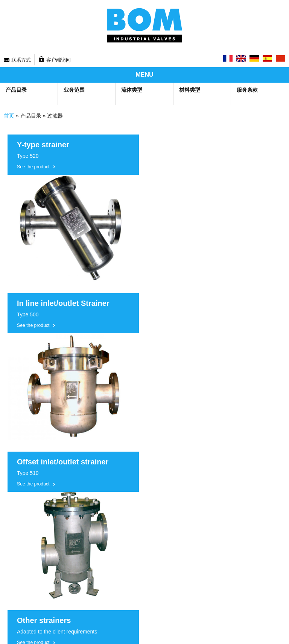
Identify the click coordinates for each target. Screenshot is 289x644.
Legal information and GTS (177, 614)
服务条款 (247, 90)
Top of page (161, 631)
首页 (9, 116)
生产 (9, 518)
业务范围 (74, 90)
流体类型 (132, 90)
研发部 (11, 537)
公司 (9, 547)
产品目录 (16, 90)
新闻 (149, 528)
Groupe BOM (33, 488)
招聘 (149, 547)
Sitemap (13, 614)
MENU (144, 75)
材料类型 (190, 90)
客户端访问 (59, 60)
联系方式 (21, 60)
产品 (9, 528)
